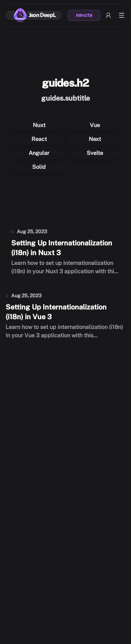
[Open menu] (122, 15)
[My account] (108, 15)
